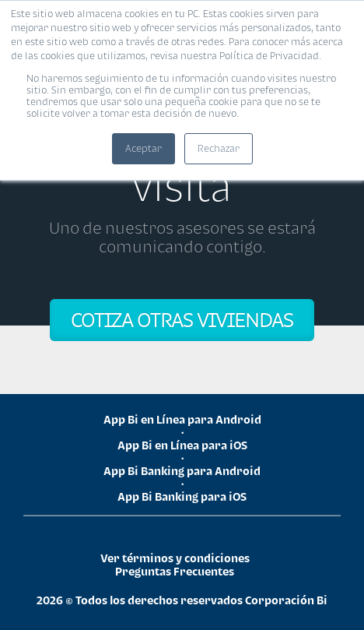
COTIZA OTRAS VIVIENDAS (182, 320)
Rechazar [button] (219, 148)
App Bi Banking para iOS (182, 496)
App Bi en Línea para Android (182, 419)
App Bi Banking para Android (182, 471)
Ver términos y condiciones (175, 558)
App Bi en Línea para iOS (182, 445)
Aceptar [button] (143, 148)
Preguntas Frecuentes (175, 571)
